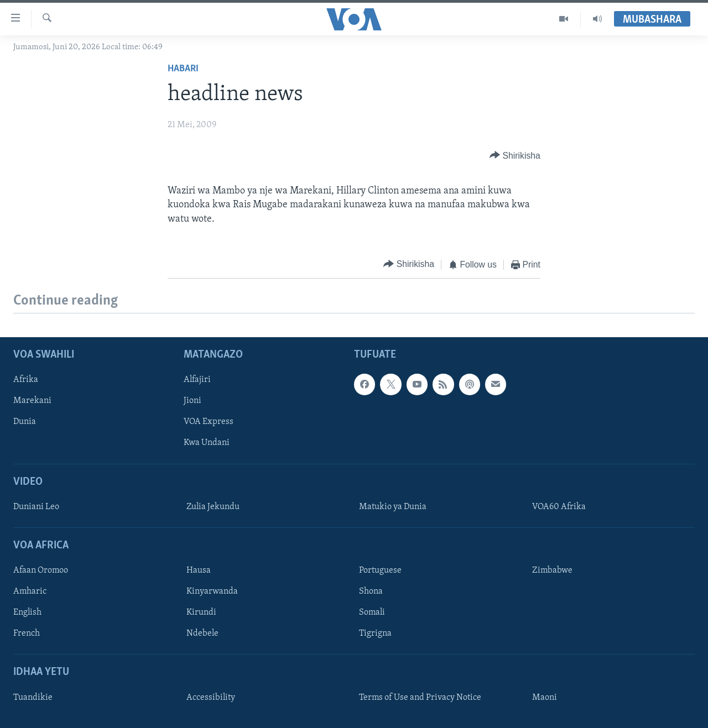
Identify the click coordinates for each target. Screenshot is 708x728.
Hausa (199, 571)
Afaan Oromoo (41, 571)
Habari (183, 69)
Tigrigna (375, 634)
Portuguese (380, 571)
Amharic (30, 592)
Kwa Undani (207, 443)
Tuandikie (33, 698)
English (27, 613)
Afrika (26, 380)
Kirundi (201, 613)
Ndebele (202, 634)
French (27, 634)
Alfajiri (197, 380)
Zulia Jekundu (213, 507)
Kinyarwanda (212, 592)
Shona (371, 592)
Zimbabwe (552, 571)
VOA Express (209, 422)
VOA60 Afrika (559, 507)
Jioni (192, 401)
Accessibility (211, 698)
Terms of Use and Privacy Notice (420, 698)
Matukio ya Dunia (393, 507)
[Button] (515, 156)
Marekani (32, 401)
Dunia (25, 422)
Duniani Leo (36, 507)
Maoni (545, 698)
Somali (372, 613)
